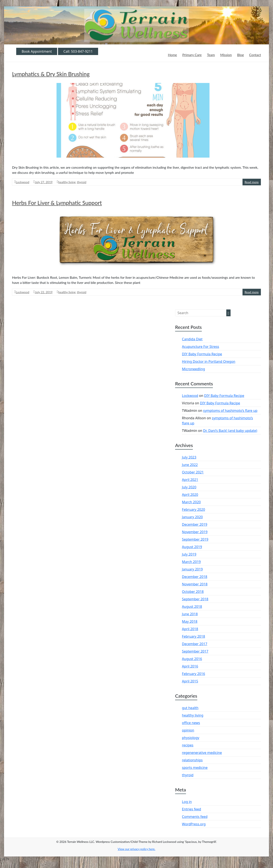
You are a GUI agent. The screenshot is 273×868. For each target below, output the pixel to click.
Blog (240, 55)
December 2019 (195, 524)
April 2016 (190, 666)
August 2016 (192, 659)
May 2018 (190, 621)
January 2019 (192, 569)
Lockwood (23, 182)
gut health (190, 708)
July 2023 (189, 457)
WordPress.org (194, 824)
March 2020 (191, 502)
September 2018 (195, 599)
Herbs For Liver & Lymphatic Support (57, 203)
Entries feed (192, 809)
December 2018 (195, 577)
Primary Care (192, 55)
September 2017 (195, 651)
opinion (188, 730)
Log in (187, 802)
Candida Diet (192, 339)
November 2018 (195, 584)
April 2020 (190, 495)
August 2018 (192, 607)
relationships (192, 760)
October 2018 (193, 592)
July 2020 (189, 487)
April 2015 (190, 681)
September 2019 (195, 539)
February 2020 (193, 509)
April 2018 (190, 629)
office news (191, 723)
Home (172, 55)
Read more (252, 182)
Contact (255, 55)
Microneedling (193, 369)
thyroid (82, 182)
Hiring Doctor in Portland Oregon (209, 361)
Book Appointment (37, 51)
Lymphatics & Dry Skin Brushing (51, 74)
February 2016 (193, 674)
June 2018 (190, 614)
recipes (188, 745)
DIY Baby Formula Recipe (202, 354)
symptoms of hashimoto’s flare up (230, 411)
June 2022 (190, 465)
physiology (191, 738)
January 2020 (192, 517)
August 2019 (192, 547)
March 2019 (191, 562)
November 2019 (195, 532)
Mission (226, 55)
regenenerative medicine (202, 753)
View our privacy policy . (136, 849)
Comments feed (195, 817)
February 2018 (193, 636)
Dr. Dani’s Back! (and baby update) (230, 431)
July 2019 (189, 554)
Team (211, 55)
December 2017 (195, 644)
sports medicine (195, 768)
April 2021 (190, 480)
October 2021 (193, 472)
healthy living (67, 182)
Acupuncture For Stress (200, 347)
